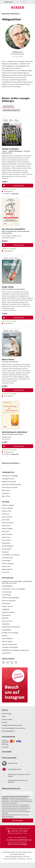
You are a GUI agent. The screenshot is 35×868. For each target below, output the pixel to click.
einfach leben (6, 603)
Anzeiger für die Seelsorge (10, 633)
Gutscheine (7, 752)
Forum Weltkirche (7, 638)
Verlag (5, 710)
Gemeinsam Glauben (8, 612)
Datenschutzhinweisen (8, 816)
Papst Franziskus (7, 534)
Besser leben (6, 490)
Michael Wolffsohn (8, 546)
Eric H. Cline (6, 572)
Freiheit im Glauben (10, 149)
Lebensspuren (6, 615)
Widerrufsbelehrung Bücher (25, 852)
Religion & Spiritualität (9, 482)
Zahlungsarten (9, 737)
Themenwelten (8, 472)
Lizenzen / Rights (7, 719)
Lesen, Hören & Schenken (10, 487)
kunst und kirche (7, 621)
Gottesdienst (6, 624)
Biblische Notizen (7, 641)
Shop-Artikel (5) (8, 106)
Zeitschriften (8, 578)
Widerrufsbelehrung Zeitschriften (14, 857)
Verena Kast (6, 514)
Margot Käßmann (7, 569)
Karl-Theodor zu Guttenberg (11, 555)
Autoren (6, 502)
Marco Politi (6, 531)
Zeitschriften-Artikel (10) (11, 110)
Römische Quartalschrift (9, 644)
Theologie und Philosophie (10, 647)
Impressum (29, 859)
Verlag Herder (8, 659)
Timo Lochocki (6, 540)
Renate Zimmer (7, 549)
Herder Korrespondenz (9, 601)
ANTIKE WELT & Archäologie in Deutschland (15, 650)
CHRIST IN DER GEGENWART (11, 598)
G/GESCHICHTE (6, 653)
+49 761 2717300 (19, 831)
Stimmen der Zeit (7, 606)
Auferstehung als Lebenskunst (15, 432)
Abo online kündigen (18, 844)
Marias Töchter (8, 359)
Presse (4, 716)
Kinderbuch (6, 493)
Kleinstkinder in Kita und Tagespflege (13, 589)
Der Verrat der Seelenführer (14, 229)
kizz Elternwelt (6, 595)
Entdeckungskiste (7, 586)
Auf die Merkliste (8, 191)
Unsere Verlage (7, 714)
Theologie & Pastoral (8, 479)
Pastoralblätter (6, 630)
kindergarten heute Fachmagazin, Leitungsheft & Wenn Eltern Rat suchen (17, 582)
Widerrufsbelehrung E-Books (18, 854)
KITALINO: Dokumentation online (12, 725)
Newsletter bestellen (11, 789)
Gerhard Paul (6, 566)
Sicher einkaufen (9, 758)
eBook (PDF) (15, 194)
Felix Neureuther (7, 517)
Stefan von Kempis (8, 523)
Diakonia (5, 636)
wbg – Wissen (6, 496)
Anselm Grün (6, 537)
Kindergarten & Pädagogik (10, 476)
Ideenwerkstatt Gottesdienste (11, 627)
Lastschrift (5, 747)
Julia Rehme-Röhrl (7, 558)
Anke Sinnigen (6, 561)
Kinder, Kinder (8, 287)
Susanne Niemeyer (8, 564)
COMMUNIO (6, 609)
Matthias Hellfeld (7, 529)
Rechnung (5, 744)
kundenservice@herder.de (19, 840)
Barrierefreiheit (21, 859)
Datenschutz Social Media (10, 859)
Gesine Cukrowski (7, 508)
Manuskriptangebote (8, 731)
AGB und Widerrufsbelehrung (10, 852)
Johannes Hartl (6, 511)
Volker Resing (6, 543)
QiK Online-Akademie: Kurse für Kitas (13, 728)
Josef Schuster (6, 526)
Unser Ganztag (6, 592)
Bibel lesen (5, 618)
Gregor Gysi (5, 552)
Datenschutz (26, 857)
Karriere (4, 722)
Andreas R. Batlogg (8, 505)
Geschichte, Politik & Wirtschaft (11, 484)
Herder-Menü (8, 2)
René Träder (6, 520)
